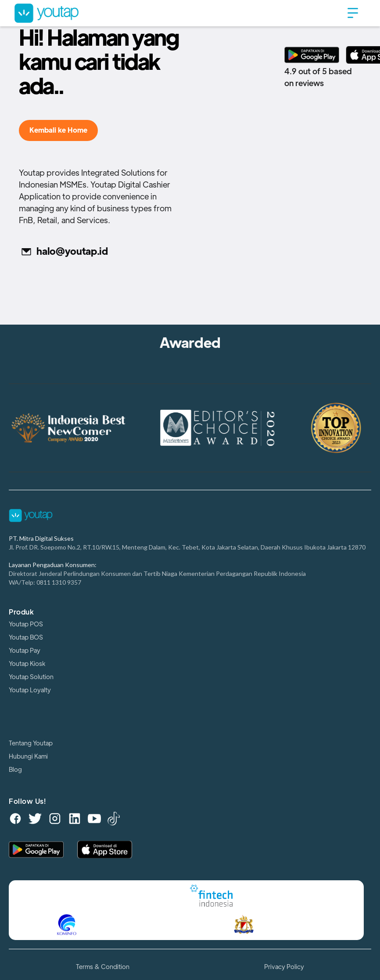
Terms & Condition (103, 967)
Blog (15, 770)
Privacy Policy (284, 967)
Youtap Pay (25, 651)
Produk (21, 612)
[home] (177, 13)
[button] (353, 13)
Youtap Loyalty (30, 690)
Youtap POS (26, 624)
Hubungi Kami (28, 756)
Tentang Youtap (31, 743)
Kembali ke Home (58, 130)
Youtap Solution (31, 677)
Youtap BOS (26, 637)
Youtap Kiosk (27, 664)
